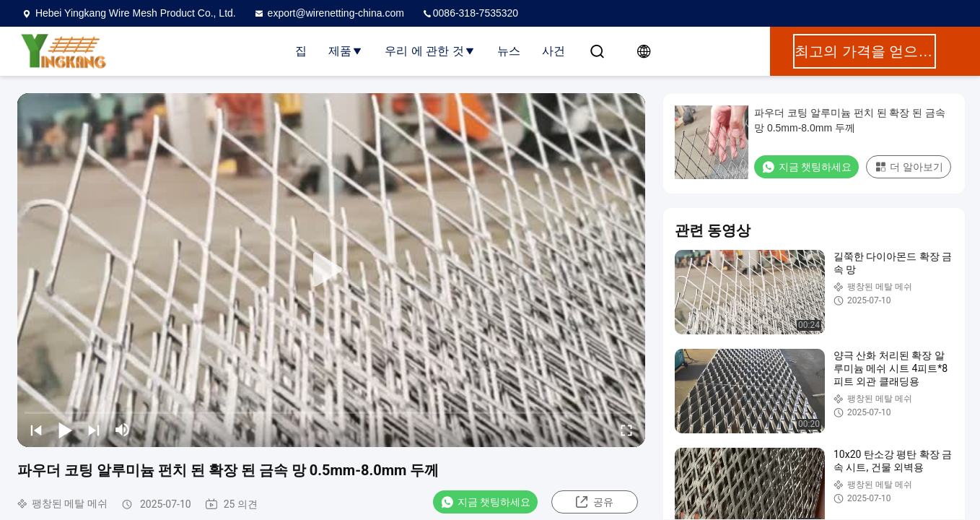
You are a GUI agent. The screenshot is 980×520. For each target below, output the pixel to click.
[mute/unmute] (123, 430)
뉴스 (509, 51)
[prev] (36, 430)
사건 (554, 51)
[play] (331, 270)
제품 (346, 51)
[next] (94, 430)
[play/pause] (65, 430)
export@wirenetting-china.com (329, 13)
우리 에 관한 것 (430, 51)
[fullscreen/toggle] (626, 430)
